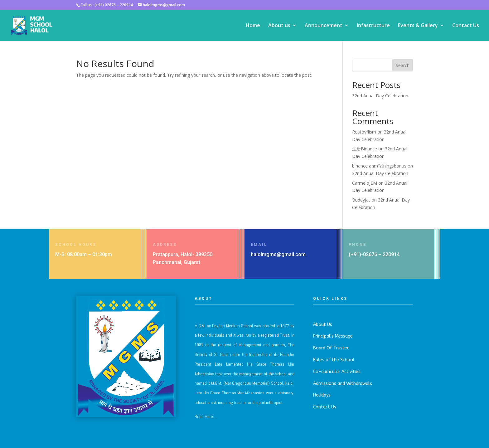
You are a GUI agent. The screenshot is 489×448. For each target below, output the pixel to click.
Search (403, 65)
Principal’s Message (333, 336)
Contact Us (466, 26)
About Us (323, 325)
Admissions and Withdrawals (343, 384)
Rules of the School (334, 360)
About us (279, 26)
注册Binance (365, 149)
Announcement (324, 26)
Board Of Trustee (331, 348)
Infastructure (373, 26)
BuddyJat (361, 200)
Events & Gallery (418, 26)
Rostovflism (364, 132)
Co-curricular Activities (337, 372)
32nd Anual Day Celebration (380, 96)
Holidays (322, 395)
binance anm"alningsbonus (379, 166)
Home (253, 26)
